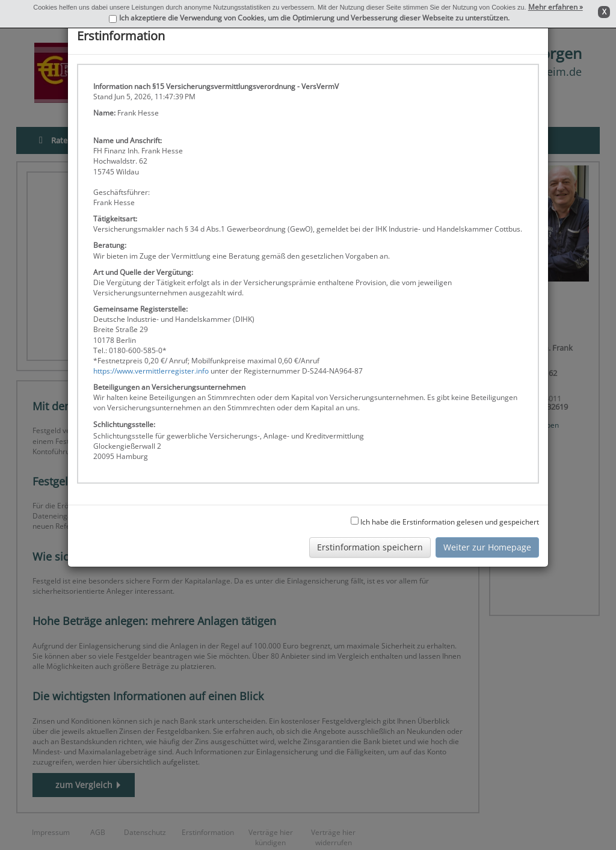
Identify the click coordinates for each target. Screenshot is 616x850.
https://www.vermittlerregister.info (151, 371)
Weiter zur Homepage (487, 547)
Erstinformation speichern (370, 547)
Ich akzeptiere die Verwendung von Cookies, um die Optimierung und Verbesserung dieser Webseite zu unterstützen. (314, 18)
